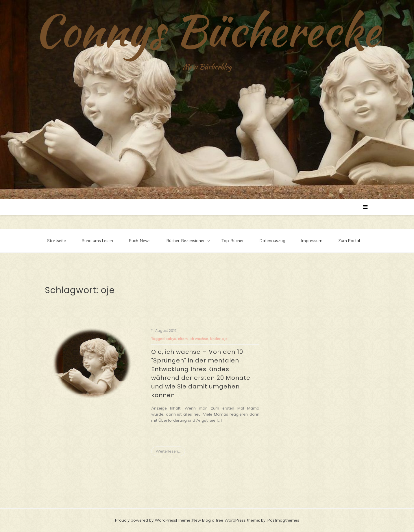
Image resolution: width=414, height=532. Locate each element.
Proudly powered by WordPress (146, 520)
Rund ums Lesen (97, 241)
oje (225, 339)
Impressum (312, 241)
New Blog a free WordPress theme (226, 520)
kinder (215, 339)
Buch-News (140, 241)
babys (171, 339)
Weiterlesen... (168, 451)
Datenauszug (272, 241)
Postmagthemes (283, 520)
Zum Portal (349, 241)
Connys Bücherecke (207, 30)
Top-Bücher (233, 241)
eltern (183, 339)
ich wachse (199, 339)
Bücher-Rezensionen (186, 241)
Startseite (57, 241)
